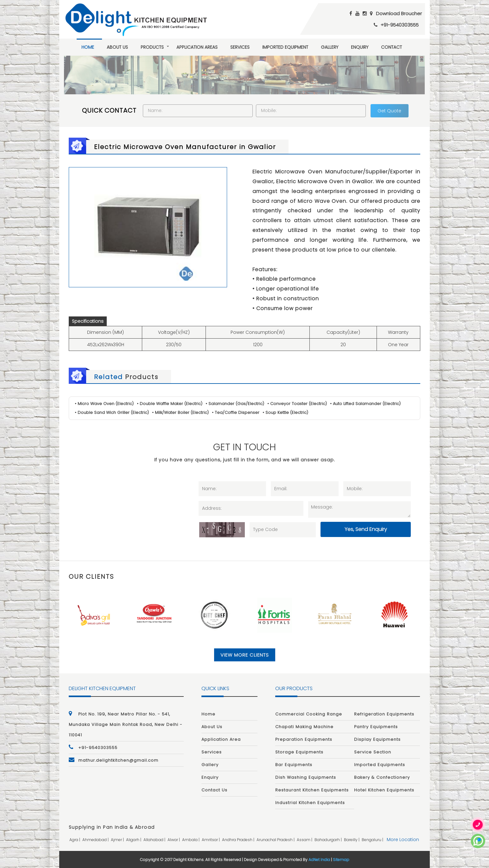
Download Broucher (399, 13)
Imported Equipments (380, 765)
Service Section (373, 752)
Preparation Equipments (304, 739)
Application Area (221, 739)
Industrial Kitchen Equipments (310, 803)
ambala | (191, 840)
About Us (117, 47)
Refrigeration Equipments (384, 714)
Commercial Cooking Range (309, 714)
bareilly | (352, 840)
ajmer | (118, 840)
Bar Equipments (294, 765)
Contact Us (214, 790)
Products (152, 47)
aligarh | (134, 840)
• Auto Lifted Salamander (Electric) (365, 404)
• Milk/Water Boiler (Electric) (180, 412)
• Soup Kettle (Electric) (285, 412)
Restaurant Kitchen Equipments (312, 790)
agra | (75, 840)
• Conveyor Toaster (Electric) (297, 404)
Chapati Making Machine (304, 727)
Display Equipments (377, 739)
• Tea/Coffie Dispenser (236, 412)
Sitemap (341, 860)
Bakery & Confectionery (382, 777)
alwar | (174, 840)
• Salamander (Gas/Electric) (235, 404)
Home (88, 47)
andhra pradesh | (239, 840)
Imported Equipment (285, 47)
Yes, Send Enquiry (366, 529)
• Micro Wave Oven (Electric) (104, 404)
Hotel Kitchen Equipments (384, 790)
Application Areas (197, 47)
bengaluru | (373, 840)
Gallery (330, 47)
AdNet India (319, 860)
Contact (391, 47)
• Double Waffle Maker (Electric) (170, 404)
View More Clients (245, 655)
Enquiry (360, 47)
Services (240, 47)
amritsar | (211, 840)
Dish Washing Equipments (306, 777)
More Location (403, 840)
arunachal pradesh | (276, 840)
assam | (305, 840)
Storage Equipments (299, 752)
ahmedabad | (96, 840)
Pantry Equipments (376, 727)
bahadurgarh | (329, 840)
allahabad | (155, 840)
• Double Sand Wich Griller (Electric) (112, 412)
